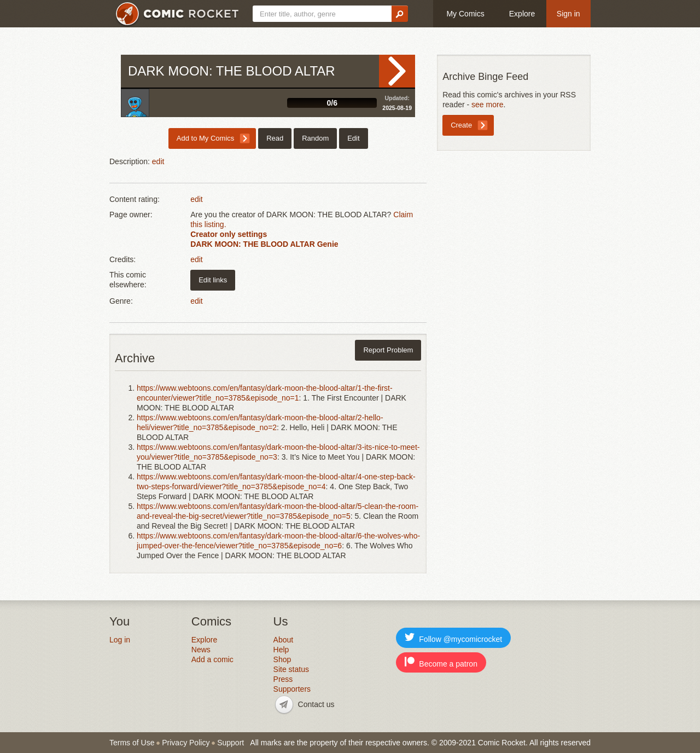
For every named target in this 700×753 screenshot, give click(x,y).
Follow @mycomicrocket (453, 638)
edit (158, 161)
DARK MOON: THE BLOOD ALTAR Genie (264, 244)
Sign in (568, 14)
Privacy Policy (186, 743)
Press (283, 679)
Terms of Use (132, 743)
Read (397, 71)
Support (231, 743)
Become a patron (441, 662)
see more (487, 105)
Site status (291, 669)
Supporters (292, 689)
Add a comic (212, 659)
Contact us (316, 704)
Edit (353, 138)
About (284, 640)
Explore (522, 14)
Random (315, 138)
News (201, 650)
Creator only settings (229, 234)
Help (281, 650)
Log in (120, 640)
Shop (282, 659)
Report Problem (388, 350)
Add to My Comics (205, 138)
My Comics (465, 14)
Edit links (213, 280)
